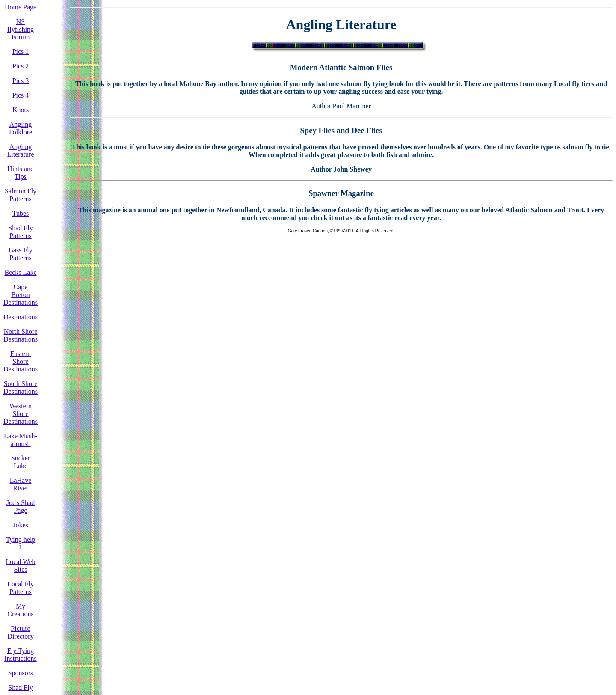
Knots (21, 110)
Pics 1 (21, 52)
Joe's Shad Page (21, 506)
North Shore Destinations (21, 335)
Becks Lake (20, 272)
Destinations (21, 317)
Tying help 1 (21, 543)
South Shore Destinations (21, 388)
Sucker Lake (21, 462)
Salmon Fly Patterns (21, 195)
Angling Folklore (21, 128)
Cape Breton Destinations (21, 295)
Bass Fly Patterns (21, 254)
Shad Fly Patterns (20, 232)
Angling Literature (20, 150)
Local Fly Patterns (21, 588)
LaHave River (21, 484)
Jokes (21, 525)
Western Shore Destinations (21, 414)
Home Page (21, 7)
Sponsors (21, 673)
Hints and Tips (21, 173)
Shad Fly (20, 688)
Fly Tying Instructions (21, 655)
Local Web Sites (20, 566)
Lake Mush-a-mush (21, 440)
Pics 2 (21, 66)
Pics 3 (21, 81)
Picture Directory (20, 632)
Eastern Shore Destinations (21, 361)
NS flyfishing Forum (21, 29)
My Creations (20, 610)
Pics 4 (21, 95)
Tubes (21, 213)
